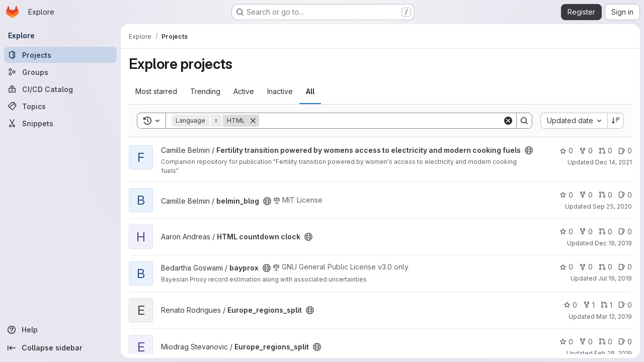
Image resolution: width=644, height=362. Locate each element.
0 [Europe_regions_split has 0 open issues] (625, 305)
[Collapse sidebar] (60, 348)
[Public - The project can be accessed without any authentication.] (529, 150)
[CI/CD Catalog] (60, 89)
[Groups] (60, 72)
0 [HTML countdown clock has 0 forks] (586, 232)
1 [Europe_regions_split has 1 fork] (589, 305)
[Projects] (60, 55)
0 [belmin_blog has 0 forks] (586, 195)
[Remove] (253, 121)
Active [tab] (244, 91)
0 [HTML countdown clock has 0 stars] (566, 232)
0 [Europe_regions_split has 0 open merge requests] (606, 342)
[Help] (60, 330)
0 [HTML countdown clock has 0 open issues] (625, 232)
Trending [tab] (205, 91)
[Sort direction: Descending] (616, 121)
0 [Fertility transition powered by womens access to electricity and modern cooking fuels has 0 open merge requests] (606, 151)
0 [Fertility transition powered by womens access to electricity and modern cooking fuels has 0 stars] (566, 151)
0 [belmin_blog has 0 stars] (566, 195)
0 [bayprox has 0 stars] (566, 267)
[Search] (381, 121)
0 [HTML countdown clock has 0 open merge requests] (606, 232)
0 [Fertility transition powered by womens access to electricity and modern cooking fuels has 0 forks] (586, 151)
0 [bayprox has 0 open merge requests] (606, 267)
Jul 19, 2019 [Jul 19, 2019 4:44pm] (615, 278)
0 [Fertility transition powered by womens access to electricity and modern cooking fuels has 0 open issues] (625, 151)
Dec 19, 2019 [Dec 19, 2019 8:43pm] (613, 243)
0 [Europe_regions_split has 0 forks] (586, 342)
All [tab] (310, 91)
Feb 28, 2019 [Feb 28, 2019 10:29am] (613, 353)
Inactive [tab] (280, 91)
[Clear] (508, 121)
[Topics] (60, 106)
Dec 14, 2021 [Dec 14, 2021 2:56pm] (614, 162)
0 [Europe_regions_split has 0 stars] (570, 305)
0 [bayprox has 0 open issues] (625, 267)
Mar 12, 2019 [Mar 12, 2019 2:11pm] (614, 316)
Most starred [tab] (156, 91)
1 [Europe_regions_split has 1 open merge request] (607, 305)
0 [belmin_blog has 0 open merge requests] (606, 195)
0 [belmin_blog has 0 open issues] (625, 195)
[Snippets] (60, 123)
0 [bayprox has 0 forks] (586, 267)
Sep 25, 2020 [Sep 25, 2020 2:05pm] (612, 206)
